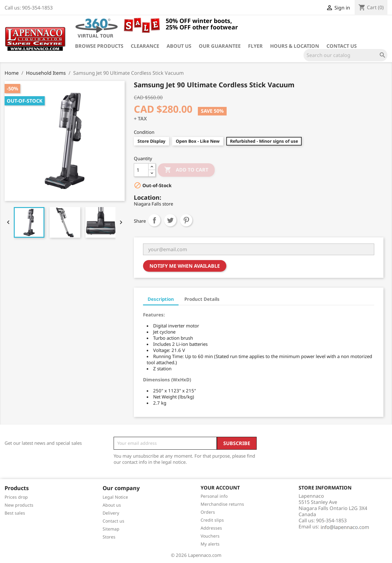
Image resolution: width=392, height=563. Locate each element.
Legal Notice (115, 497)
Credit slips (212, 520)
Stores (109, 537)
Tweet (170, 220)
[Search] (345, 55)
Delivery (111, 513)
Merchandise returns (222, 504)
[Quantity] (141, 170)
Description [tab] (161, 299)
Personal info (214, 496)
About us (179, 46)
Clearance (145, 46)
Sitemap (111, 529)
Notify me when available (185, 266)
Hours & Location (295, 46)
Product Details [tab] (202, 299)
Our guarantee (220, 46)
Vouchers (210, 536)
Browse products (99, 46)
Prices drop (16, 497)
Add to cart (186, 170)
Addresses (211, 528)
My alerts (210, 544)
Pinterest (186, 220)
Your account (220, 488)
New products (19, 505)
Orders (208, 512)
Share (154, 220)
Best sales (15, 513)
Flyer (255, 46)
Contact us (342, 46)
